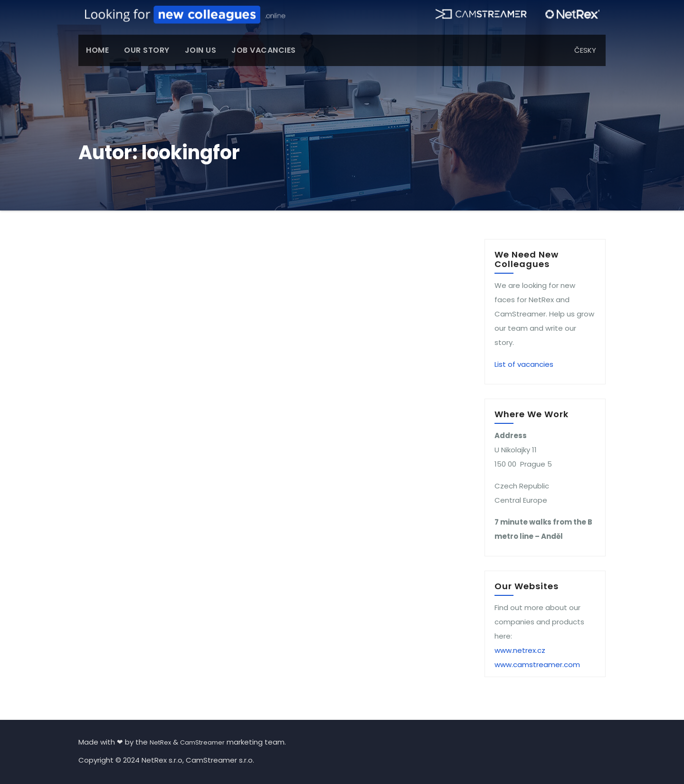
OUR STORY (147, 50)
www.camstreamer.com (537, 664)
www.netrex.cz (520, 650)
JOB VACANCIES (264, 50)
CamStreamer (202, 742)
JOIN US (201, 50)
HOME (97, 50)
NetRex (160, 742)
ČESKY (585, 50)
